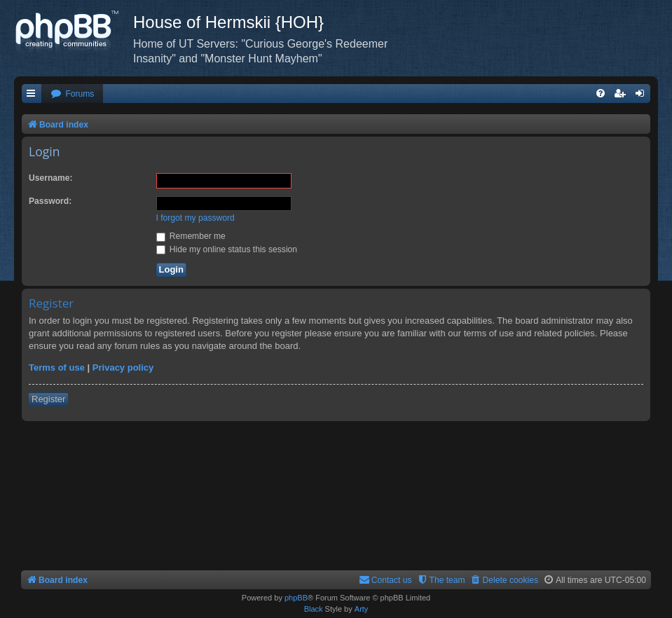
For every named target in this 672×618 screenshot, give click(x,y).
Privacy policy (123, 368)
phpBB (296, 598)
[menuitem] (72, 94)
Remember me (191, 236)
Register (48, 399)
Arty (362, 609)
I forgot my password (196, 218)
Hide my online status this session (227, 249)
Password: (50, 201)
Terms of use (57, 368)
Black (314, 609)
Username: (51, 178)
